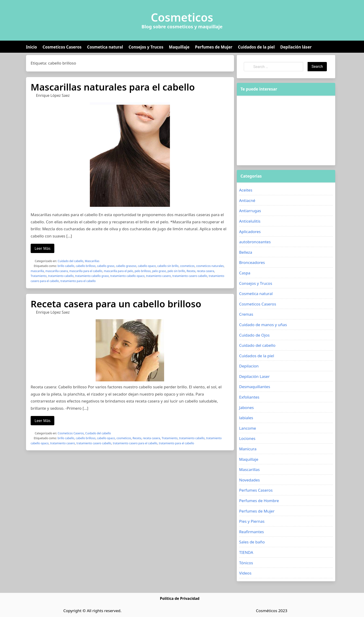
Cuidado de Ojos (254, 335)
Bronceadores (252, 262)
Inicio (31, 47)
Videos (245, 573)
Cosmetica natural (105, 47)
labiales (246, 418)
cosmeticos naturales (210, 266)
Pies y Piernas (252, 521)
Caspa (245, 273)
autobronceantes (255, 242)
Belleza (246, 252)
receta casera (206, 271)
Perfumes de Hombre (259, 501)
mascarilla (37, 271)
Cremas (246, 314)
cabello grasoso (126, 266)
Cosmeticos (182, 17)
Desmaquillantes (255, 387)
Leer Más (42, 248)
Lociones (247, 438)
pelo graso (159, 271)
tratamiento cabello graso (92, 276)
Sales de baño (252, 542)
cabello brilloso (86, 266)
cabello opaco (147, 266)
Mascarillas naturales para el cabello (113, 87)
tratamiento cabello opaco (127, 276)
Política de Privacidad (180, 598)
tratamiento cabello (61, 276)
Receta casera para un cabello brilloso (116, 304)
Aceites (246, 190)
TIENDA (246, 552)
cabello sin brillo (168, 266)
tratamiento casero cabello (190, 276)
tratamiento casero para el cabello (135, 443)
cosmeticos (187, 266)
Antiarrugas (250, 211)
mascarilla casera (57, 271)
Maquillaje (179, 47)
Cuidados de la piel (256, 47)
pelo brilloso (143, 271)
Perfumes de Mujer (214, 47)
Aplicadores (250, 232)
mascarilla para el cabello (86, 271)
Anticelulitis (250, 221)
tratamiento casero (158, 276)
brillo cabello (66, 266)
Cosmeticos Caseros (62, 47)
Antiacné (247, 200)
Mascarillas (92, 261)
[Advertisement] (286, 130)
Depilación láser (296, 47)
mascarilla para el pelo (118, 271)
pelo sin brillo (176, 271)
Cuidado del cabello (71, 261)
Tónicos (246, 563)
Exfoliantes (249, 397)
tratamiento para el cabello (78, 281)
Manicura (248, 449)
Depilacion (249, 366)
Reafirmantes (252, 532)
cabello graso (106, 266)
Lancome (248, 428)
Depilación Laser (254, 376)
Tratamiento (39, 276)
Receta (191, 271)
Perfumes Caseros (256, 490)
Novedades (249, 480)
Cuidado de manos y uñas (263, 325)
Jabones (246, 408)
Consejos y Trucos (146, 47)
